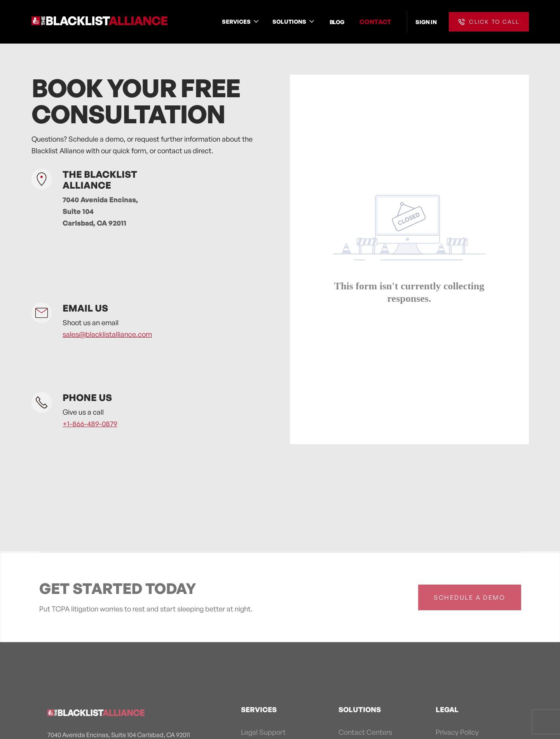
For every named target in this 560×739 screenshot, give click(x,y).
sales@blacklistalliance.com (107, 334)
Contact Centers (365, 732)
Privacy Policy (457, 732)
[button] (241, 21)
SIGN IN (426, 22)
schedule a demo (469, 597)
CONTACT (375, 22)
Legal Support (263, 732)
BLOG (337, 22)
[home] (99, 22)
